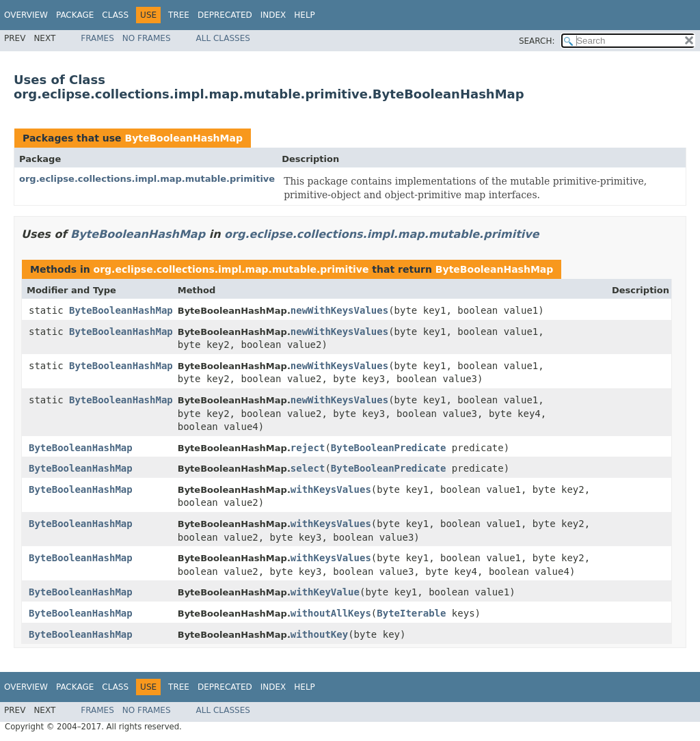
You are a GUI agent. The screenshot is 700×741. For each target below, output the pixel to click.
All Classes (223, 38)
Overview (26, 15)
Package (75, 15)
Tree (179, 15)
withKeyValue (325, 592)
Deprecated (225, 15)
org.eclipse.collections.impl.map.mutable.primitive (147, 179)
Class (115, 15)
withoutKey (319, 634)
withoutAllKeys (331, 613)
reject (308, 448)
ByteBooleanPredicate (389, 448)
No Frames (147, 38)
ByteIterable (411, 613)
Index (273, 15)
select (308, 468)
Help (305, 15)
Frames (97, 38)
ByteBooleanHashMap (183, 138)
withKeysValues (331, 489)
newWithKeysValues (339, 310)
